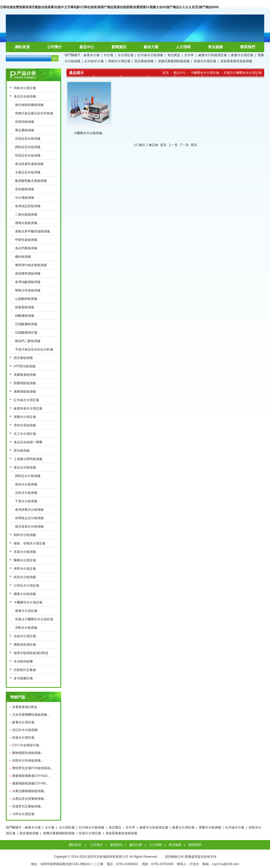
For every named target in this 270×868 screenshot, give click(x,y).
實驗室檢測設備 (25, 645)
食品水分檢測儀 (25, 467)
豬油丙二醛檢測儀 (28, 341)
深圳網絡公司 (174, 857)
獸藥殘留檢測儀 (25, 383)
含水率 (189, 55)
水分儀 (108, 55)
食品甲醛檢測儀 (26, 248)
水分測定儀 (126, 55)
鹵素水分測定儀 (242, 55)
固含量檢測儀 (144, 61)
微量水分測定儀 (26, 611)
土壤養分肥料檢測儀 (28, 459)
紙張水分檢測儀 (25, 577)
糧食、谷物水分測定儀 (30, 543)
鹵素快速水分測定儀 (28, 408)
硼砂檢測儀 (23, 257)
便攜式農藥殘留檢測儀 (174, 61)
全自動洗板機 (23, 661)
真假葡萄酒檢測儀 (28, 274)
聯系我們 (248, 47)
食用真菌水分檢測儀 (29, 510)
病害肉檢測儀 (25, 122)
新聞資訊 (119, 47)
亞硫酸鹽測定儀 (26, 333)
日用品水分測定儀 (26, 586)
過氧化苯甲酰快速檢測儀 (32, 231)
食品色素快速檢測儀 (29, 164)
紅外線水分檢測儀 (150, 55)
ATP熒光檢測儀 (25, 366)
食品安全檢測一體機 (28, 442)
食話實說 (174, 55)
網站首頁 (22, 47)
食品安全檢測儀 (25, 96)
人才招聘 (183, 47)
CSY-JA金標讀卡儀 (26, 745)
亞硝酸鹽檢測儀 (26, 324)
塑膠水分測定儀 (25, 417)
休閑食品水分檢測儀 (29, 518)
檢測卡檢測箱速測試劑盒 (31, 653)
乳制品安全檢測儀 (28, 155)
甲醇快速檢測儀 (26, 240)
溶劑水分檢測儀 (26, 628)
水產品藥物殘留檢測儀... (29, 791)
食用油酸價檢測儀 (28, 282)
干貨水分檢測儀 (26, 501)
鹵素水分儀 (91, 55)
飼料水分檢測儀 (25, 535)
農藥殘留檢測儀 (25, 392)
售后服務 (215, 47)
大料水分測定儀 (23, 814)
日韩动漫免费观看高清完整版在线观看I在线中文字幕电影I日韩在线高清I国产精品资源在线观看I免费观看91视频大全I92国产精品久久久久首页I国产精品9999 (109, 7)
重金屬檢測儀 (25, 130)
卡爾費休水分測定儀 (28, 602)
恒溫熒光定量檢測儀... (28, 806)
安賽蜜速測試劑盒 (25, 707)
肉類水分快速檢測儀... (28, 760)
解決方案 (151, 47)
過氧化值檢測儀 (26, 223)
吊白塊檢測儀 (25, 198)
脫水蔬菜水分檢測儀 (29, 526)
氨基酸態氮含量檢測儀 (31, 181)
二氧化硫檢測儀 (26, 214)
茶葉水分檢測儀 (25, 552)
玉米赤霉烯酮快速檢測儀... (31, 715)
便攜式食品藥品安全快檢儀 (34, 113)
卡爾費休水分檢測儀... (89, 133)
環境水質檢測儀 (25, 425)
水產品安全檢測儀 (28, 172)
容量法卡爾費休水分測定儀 (34, 619)
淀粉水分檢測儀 (26, 493)
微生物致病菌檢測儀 (29, 105)
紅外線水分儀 (94, 61)
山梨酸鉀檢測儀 (26, 299)
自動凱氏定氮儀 (25, 670)
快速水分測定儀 (205, 61)
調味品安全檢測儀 (28, 147)
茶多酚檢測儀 (25, 189)
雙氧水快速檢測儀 (28, 290)
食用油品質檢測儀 (28, 206)
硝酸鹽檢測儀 (25, 316)
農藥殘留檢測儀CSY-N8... (30, 783)
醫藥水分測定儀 (25, 560)
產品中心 (87, 47)
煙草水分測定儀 (25, 569)
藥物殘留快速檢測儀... (28, 753)
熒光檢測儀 (22, 451)
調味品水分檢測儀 (28, 476)
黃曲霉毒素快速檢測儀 (236, 61)
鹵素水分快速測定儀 (213, 55)
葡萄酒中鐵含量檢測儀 (31, 265)
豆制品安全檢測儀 (28, 139)
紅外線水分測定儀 (26, 400)
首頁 (166, 73)
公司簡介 (55, 47)
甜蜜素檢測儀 (25, 307)
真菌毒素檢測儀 (25, 375)
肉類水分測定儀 (119, 61)
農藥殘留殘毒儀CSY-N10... (31, 776)
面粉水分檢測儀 (26, 484)
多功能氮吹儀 (23, 678)
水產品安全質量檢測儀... (29, 799)
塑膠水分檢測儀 (210, 827)
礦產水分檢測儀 (25, 594)
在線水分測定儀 (25, 636)
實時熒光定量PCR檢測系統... (33, 768)
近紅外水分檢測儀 (25, 730)
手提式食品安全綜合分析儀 (34, 349)
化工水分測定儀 (25, 434)
